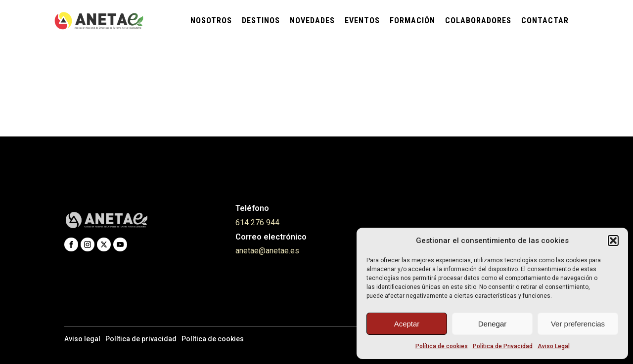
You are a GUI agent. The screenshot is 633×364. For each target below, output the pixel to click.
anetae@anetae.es (267, 251)
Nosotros (211, 20)
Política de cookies (442, 346)
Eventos (362, 20)
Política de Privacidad (503, 346)
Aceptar (407, 324)
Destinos (261, 20)
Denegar (493, 324)
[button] (613, 241)
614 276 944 (257, 222)
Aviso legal (82, 339)
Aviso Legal (554, 346)
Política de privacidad (141, 339)
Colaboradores (478, 20)
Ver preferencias (578, 324)
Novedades (312, 20)
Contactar (545, 20)
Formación (412, 20)
